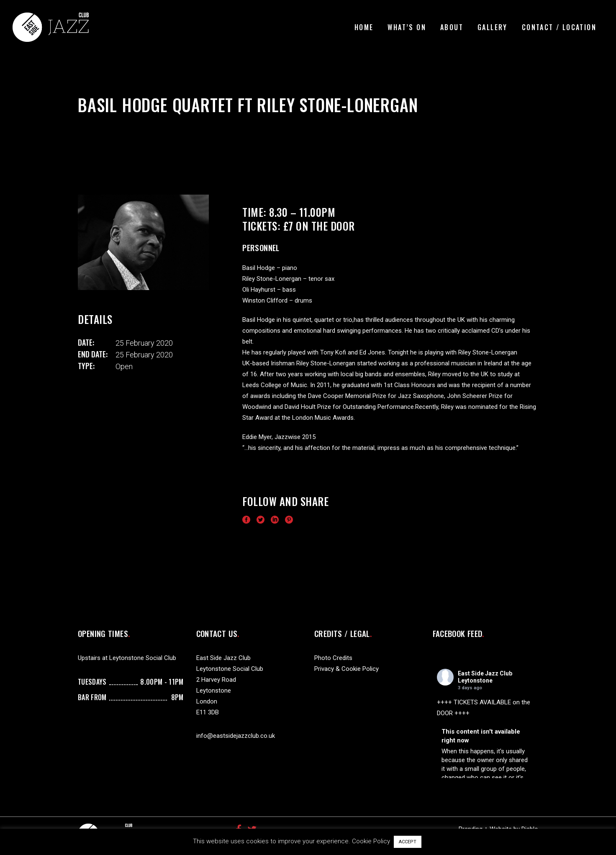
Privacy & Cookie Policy (346, 669)
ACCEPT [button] (408, 842)
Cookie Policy (371, 841)
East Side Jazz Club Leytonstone (485, 677)
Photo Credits (333, 658)
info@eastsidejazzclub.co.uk (236, 736)
